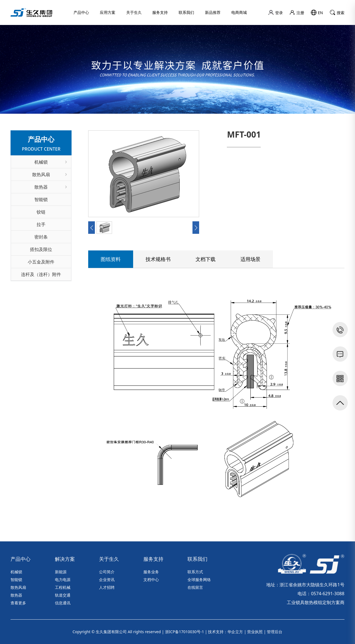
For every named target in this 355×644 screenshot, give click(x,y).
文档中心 (151, 580)
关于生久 (134, 12)
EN (317, 12)
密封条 (41, 237)
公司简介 (107, 572)
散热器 (51, 187)
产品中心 (81, 12)
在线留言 (195, 587)
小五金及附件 (41, 262)
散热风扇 (50, 174)
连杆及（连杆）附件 (41, 274)
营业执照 (255, 632)
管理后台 (275, 632)
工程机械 (63, 587)
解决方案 (65, 559)
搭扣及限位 (41, 249)
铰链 (41, 212)
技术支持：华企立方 (225, 632)
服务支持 (160, 12)
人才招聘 (107, 587)
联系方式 (195, 572)
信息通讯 (63, 603)
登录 (276, 12)
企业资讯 (107, 580)
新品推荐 (213, 12)
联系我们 (186, 12)
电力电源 (63, 580)
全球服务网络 (199, 580)
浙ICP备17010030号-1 (185, 632)
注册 (297, 13)
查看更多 (18, 603)
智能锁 (41, 199)
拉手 (41, 224)
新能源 (61, 572)
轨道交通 (63, 595)
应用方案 (108, 12)
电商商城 (239, 12)
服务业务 (151, 572)
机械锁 (51, 162)
